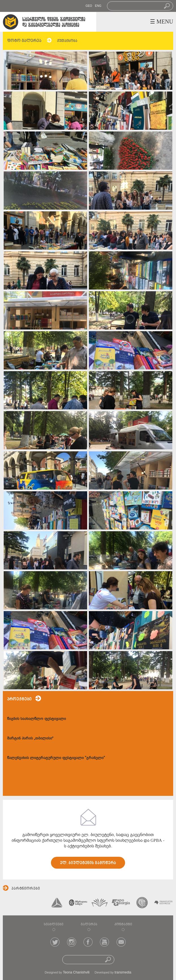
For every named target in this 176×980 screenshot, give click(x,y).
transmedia (123, 972)
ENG (98, 6)
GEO (89, 6)
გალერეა (89, 924)
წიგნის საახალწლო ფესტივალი (37, 719)
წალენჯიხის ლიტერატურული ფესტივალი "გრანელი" (56, 758)
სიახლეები (54, 924)
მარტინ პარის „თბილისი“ (30, 738)
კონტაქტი (123, 924)
